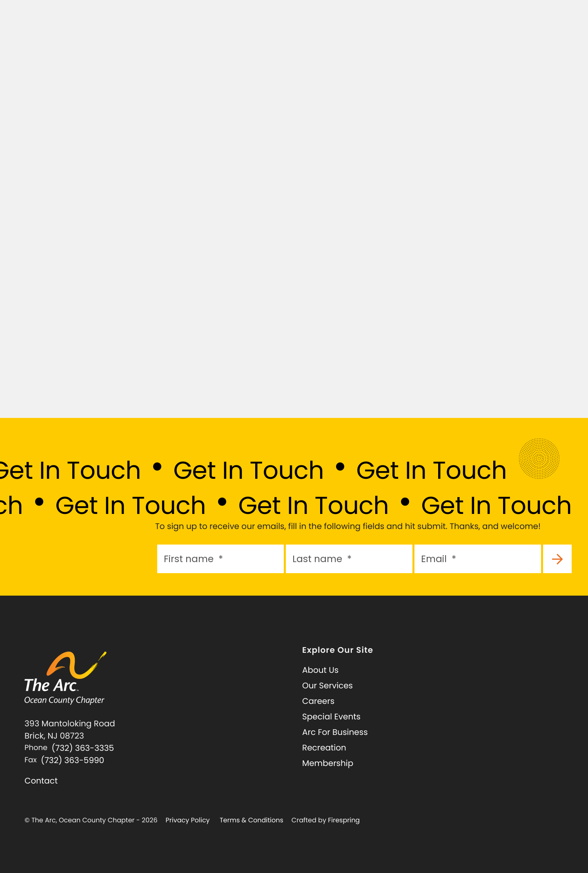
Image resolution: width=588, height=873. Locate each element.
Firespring (344, 820)
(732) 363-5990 (72, 760)
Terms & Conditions (252, 820)
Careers (318, 701)
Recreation (324, 748)
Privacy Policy (188, 820)
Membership (328, 763)
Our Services (327, 685)
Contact (41, 781)
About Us (320, 670)
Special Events (331, 717)
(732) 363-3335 (83, 748)
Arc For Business (335, 732)
